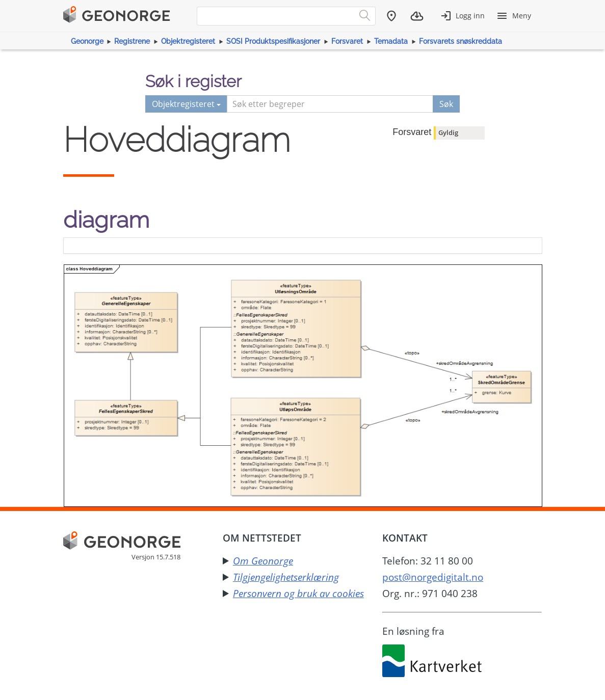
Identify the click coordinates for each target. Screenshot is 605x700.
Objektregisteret (188, 41)
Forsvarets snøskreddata (461, 41)
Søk (446, 104)
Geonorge (87, 41)
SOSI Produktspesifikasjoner (273, 41)
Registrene (132, 41)
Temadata (391, 41)
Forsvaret (347, 41)
